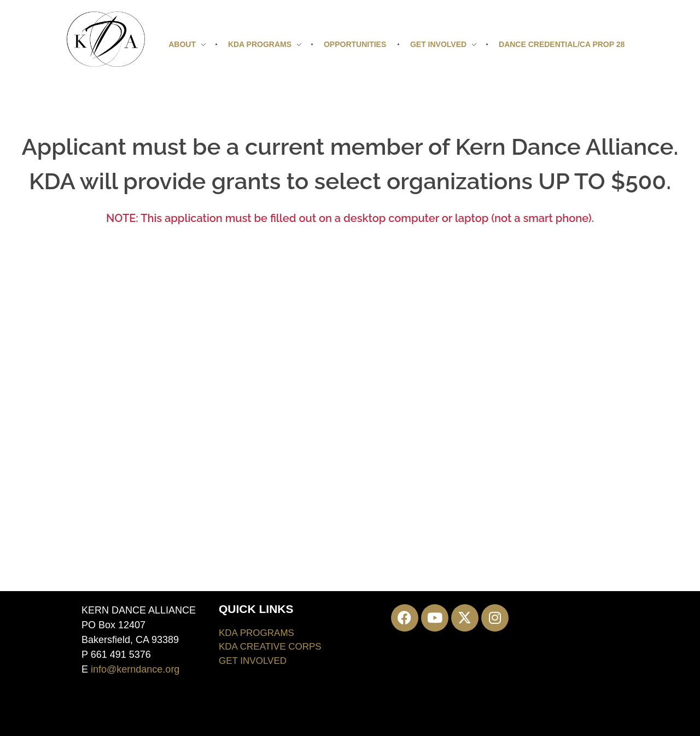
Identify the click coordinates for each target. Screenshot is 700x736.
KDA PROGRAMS (256, 633)
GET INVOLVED (253, 661)
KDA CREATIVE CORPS (270, 647)
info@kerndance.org (135, 669)
